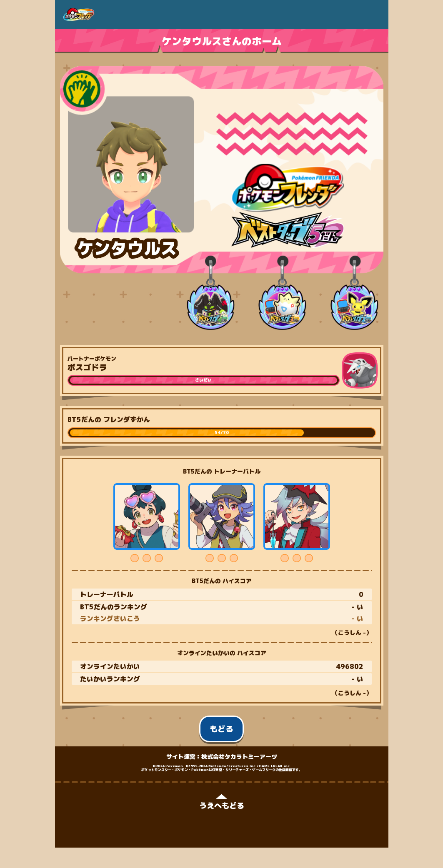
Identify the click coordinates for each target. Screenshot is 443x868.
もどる (221, 729)
